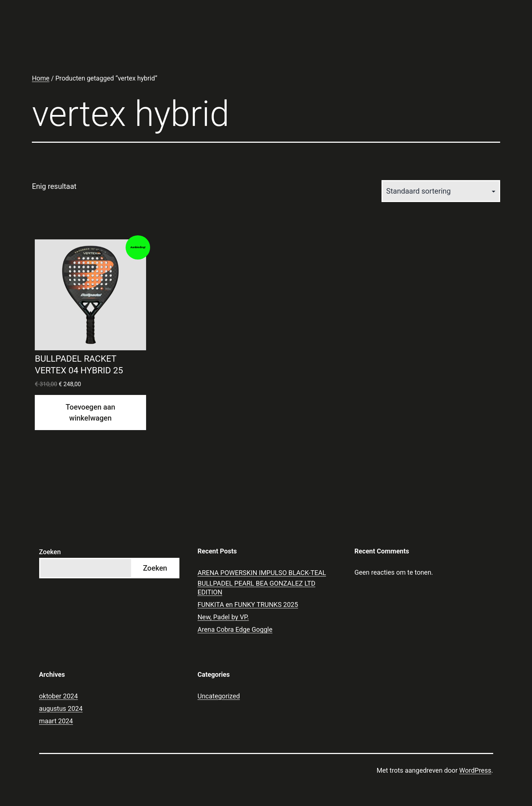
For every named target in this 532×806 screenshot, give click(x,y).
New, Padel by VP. (223, 617)
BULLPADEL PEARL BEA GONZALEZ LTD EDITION (257, 587)
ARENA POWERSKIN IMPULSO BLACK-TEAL (262, 573)
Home (41, 78)
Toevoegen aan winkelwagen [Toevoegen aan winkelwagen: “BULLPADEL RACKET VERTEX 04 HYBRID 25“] (90, 413)
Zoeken (50, 552)
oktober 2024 (59, 696)
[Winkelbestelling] (441, 191)
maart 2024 (56, 721)
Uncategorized (219, 696)
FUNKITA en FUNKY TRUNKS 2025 (248, 604)
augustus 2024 (61, 708)
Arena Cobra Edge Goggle (235, 629)
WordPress (475, 770)
